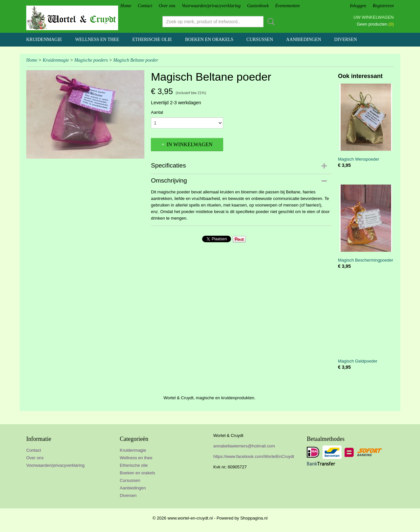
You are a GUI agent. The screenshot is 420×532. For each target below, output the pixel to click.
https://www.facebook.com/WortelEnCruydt (254, 456)
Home (126, 6)
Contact (145, 6)
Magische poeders (91, 60)
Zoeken (270, 22)
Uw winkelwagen (374, 17)
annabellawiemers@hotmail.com (244, 446)
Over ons (167, 6)
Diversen (346, 39)
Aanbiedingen (304, 39)
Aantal (157, 112)
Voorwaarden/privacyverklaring (211, 6)
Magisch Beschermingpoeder (366, 260)
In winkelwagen (189, 144)
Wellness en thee (97, 39)
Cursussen (260, 39)
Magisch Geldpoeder (358, 361)
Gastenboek (258, 6)
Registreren (383, 6)
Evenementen (288, 6)
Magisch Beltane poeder (136, 60)
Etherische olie (152, 39)
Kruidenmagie (44, 39)
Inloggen (358, 6)
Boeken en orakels (209, 39)
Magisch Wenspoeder (359, 159)
